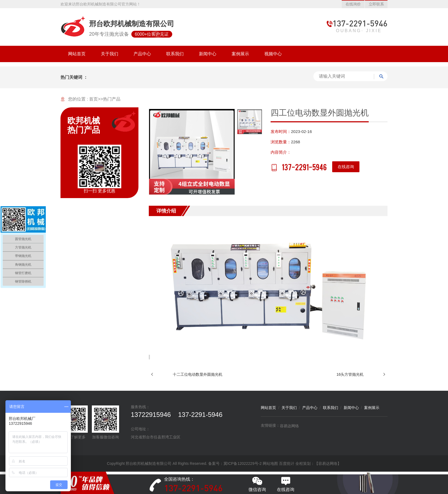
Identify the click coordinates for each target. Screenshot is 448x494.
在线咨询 (346, 167)
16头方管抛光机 (350, 374)
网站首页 (268, 408)
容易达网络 (289, 426)
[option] (192, 152)
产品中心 (310, 408)
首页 (93, 99)
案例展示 (372, 408)
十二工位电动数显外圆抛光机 (198, 374)
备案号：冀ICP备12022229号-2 (235, 463)
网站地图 (270, 463)
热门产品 (112, 99)
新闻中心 (351, 408)
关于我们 (289, 408)
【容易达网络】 (328, 463)
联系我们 (331, 408)
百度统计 (287, 463)
